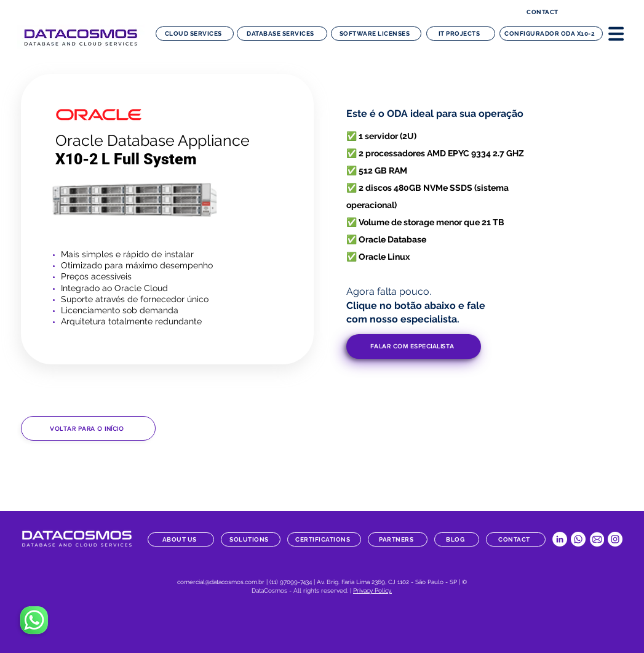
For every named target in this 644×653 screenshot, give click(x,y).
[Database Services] (282, 34)
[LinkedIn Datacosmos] (560, 539)
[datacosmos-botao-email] (597, 539)
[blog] (457, 539)
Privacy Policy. (372, 591)
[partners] (398, 539)
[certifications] (324, 539)
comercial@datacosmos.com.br (221, 582)
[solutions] (251, 539)
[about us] (181, 539)
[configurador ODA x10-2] (551, 34)
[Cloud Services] (195, 34)
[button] (616, 33)
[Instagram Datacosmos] (615, 539)
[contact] (544, 12)
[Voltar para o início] (88, 428)
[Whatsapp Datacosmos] (578, 539)
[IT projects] (461, 34)
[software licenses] (376, 34)
